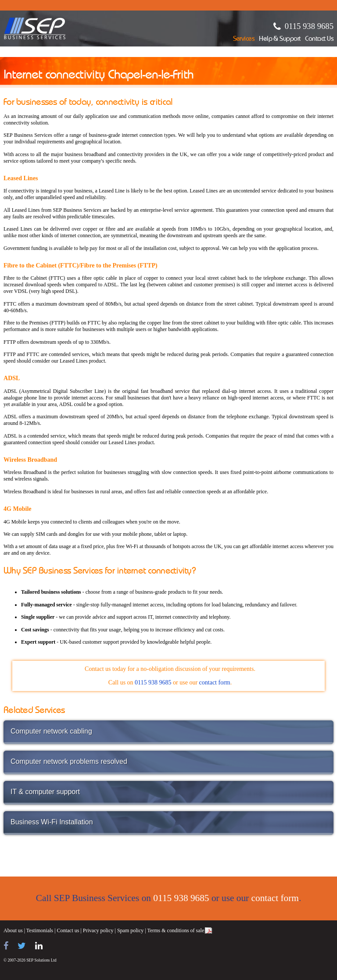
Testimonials (40, 930)
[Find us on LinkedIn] (39, 946)
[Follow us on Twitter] (22, 946)
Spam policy (130, 930)
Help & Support (280, 39)
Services (244, 39)
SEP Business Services (35, 29)
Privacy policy (98, 930)
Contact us (68, 930)
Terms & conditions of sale (176, 930)
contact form (215, 682)
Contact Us (319, 39)
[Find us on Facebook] (6, 946)
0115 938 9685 (309, 26)
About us (13, 930)
